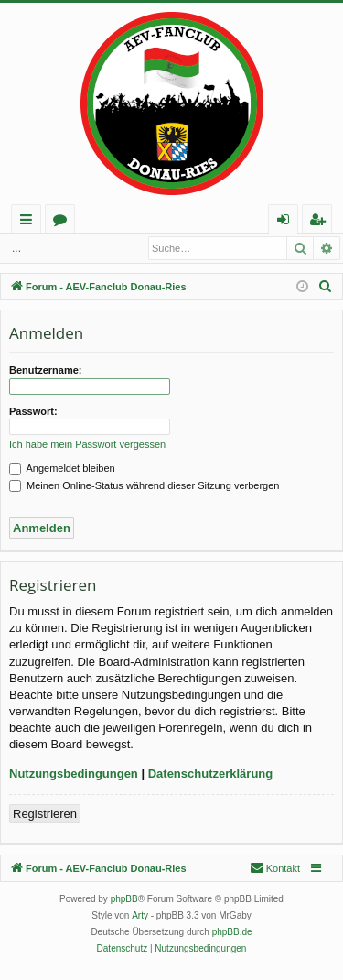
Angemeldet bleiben (62, 468)
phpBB (124, 899)
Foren (64, 222)
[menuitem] (326, 287)
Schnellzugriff (30, 222)
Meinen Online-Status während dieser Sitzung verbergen (144, 485)
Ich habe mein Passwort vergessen (87, 444)
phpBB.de (232, 932)
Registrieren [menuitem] (321, 222)
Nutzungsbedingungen (74, 773)
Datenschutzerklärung (211, 773)
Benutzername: (45, 370)
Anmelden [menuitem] (288, 222)
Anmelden (46, 248)
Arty (140, 915)
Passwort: (33, 411)
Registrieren (45, 814)
